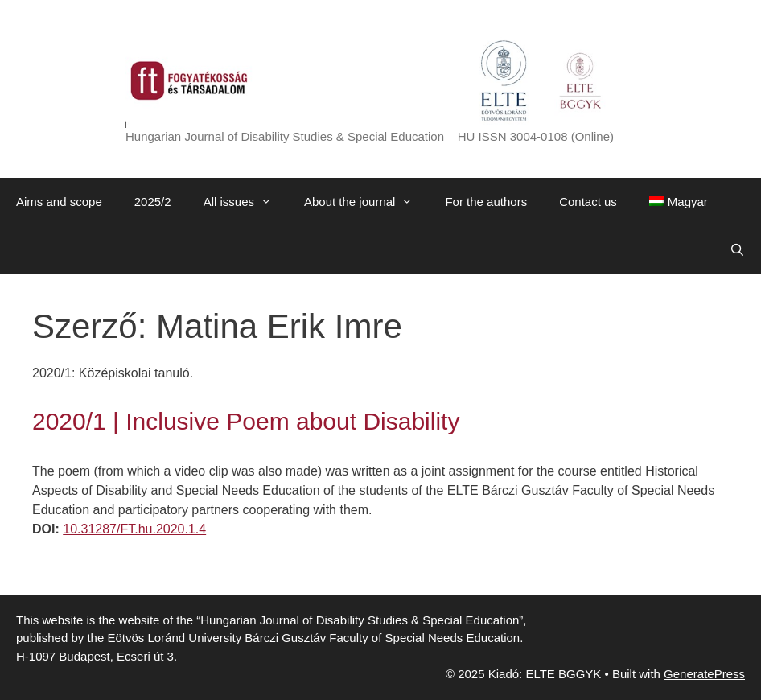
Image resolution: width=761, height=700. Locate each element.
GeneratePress (704, 674)
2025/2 (153, 202)
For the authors (486, 202)
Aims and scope (59, 202)
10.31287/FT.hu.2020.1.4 (134, 529)
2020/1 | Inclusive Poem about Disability (246, 421)
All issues (246, 202)
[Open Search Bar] (737, 250)
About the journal (366, 202)
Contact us (588, 202)
